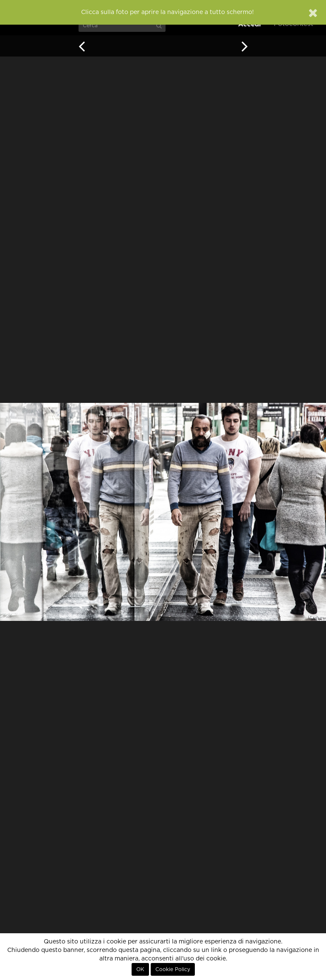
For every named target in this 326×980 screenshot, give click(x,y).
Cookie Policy (173, 969)
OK (140, 969)
